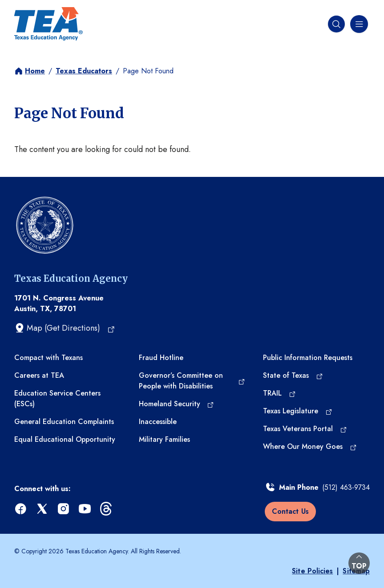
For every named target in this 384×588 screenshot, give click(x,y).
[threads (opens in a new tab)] (107, 509)
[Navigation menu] (358, 24)
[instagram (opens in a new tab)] (64, 509)
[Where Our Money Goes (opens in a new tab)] (310, 447)
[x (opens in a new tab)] (43, 509)
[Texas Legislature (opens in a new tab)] (297, 411)
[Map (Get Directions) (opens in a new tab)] (65, 328)
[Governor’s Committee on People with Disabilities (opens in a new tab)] (192, 381)
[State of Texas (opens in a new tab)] (293, 376)
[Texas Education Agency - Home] (49, 24)
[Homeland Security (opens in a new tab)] (176, 404)
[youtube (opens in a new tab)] (85, 509)
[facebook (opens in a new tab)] (21, 509)
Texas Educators (84, 71)
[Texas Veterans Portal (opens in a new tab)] (305, 429)
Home (35, 71)
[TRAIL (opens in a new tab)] (279, 393)
